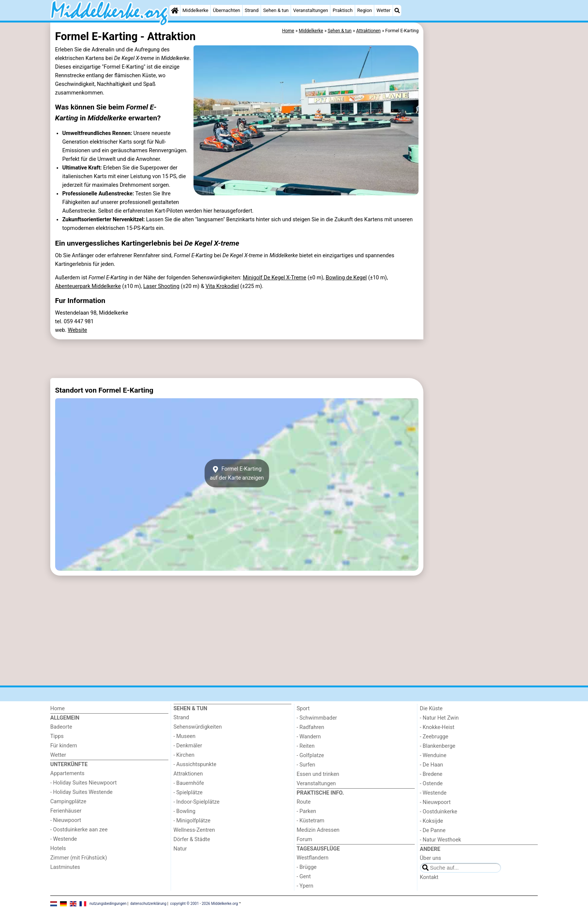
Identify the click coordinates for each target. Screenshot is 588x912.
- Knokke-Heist (437, 727)
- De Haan (432, 765)
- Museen (185, 736)
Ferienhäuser (66, 811)
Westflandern (313, 858)
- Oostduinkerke (439, 812)
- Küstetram (310, 821)
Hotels (58, 848)
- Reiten (306, 746)
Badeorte (61, 727)
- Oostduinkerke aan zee (79, 830)
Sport (303, 709)
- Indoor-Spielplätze (197, 802)
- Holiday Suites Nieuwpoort (83, 783)
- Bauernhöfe (189, 783)
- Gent (304, 877)
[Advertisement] (481, 195)
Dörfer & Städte (192, 839)
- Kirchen (184, 755)
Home (58, 709)
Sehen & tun (276, 10)
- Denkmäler (188, 746)
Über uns (431, 858)
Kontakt (429, 877)
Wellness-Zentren (194, 830)
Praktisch (343, 10)
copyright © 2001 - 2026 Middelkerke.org (204, 904)
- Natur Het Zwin (439, 718)
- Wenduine (433, 755)
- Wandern (309, 737)
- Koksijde (432, 821)
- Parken (306, 811)
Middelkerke (195, 10)
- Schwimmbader (317, 718)
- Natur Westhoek (441, 840)
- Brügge (307, 867)
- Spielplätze (188, 793)
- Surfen (306, 765)
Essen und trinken (318, 774)
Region (364, 10)
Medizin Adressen (318, 830)
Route (304, 802)
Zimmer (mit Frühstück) (79, 858)
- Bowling (185, 811)
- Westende (64, 839)
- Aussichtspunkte (195, 764)
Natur (180, 849)
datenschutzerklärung (148, 904)
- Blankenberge (438, 746)
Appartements (67, 773)
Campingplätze (68, 802)
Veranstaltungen (311, 10)
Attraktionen (188, 774)
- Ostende (431, 784)
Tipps (57, 736)
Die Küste (431, 709)
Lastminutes (65, 867)
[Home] (175, 10)
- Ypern (305, 886)
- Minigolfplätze (192, 821)
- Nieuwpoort (66, 820)
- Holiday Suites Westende (81, 792)
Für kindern (64, 746)
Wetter (383, 10)
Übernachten (226, 10)
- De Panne (433, 830)
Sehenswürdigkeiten (198, 727)
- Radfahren (310, 727)
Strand (251, 10)
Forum (304, 839)
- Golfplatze (310, 755)
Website (78, 330)
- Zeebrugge (434, 737)
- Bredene (431, 774)
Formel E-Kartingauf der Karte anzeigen (237, 473)
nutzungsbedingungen (108, 904)
